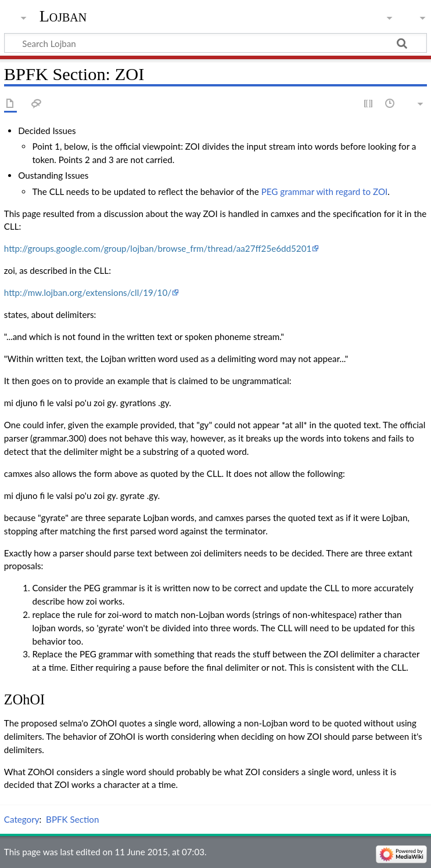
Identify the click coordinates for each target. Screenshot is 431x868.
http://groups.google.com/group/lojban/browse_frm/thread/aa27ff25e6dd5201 (158, 248)
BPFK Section (72, 819)
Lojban (63, 16)
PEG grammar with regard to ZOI (325, 191)
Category (22, 819)
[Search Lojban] (215, 43)
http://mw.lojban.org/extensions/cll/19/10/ (88, 292)
